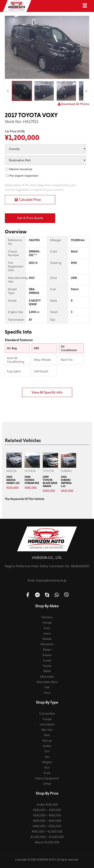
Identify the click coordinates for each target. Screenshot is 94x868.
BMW (47, 671)
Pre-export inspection (24, 176)
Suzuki (47, 660)
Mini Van (47, 730)
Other (47, 784)
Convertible (47, 714)
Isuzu (47, 628)
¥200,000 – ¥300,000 (47, 815)
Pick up (47, 741)
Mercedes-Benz (47, 682)
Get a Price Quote (30, 218)
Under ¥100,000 (47, 804)
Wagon (47, 762)
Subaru (47, 655)
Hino (47, 693)
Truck (47, 773)
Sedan (47, 746)
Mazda (47, 639)
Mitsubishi (47, 644)
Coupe (47, 719)
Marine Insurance (21, 169)
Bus (47, 767)
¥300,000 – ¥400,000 (47, 821)
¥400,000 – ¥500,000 (47, 826)
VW (47, 687)
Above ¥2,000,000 (47, 842)
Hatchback (47, 724)
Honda (47, 623)
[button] (61, 6)
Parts (47, 735)
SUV (47, 751)
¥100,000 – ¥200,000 (47, 810)
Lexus (47, 633)
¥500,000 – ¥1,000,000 (47, 831)
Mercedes (47, 677)
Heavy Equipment (47, 778)
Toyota (47, 666)
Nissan (47, 650)
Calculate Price (30, 200)
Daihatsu (47, 617)
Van (47, 757)
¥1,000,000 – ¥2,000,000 (47, 837)
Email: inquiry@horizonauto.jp (47, 580)
